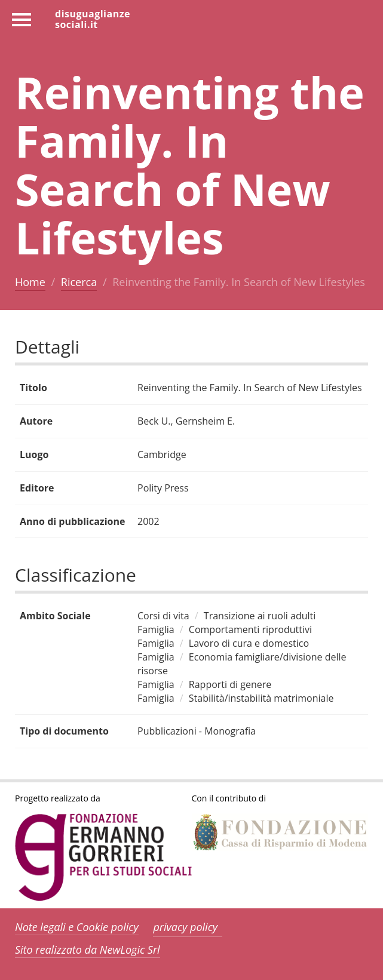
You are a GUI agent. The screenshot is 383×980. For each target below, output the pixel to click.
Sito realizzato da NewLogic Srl (88, 950)
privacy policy (185, 927)
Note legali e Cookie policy (77, 927)
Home (30, 282)
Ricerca (79, 282)
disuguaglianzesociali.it (93, 19)
